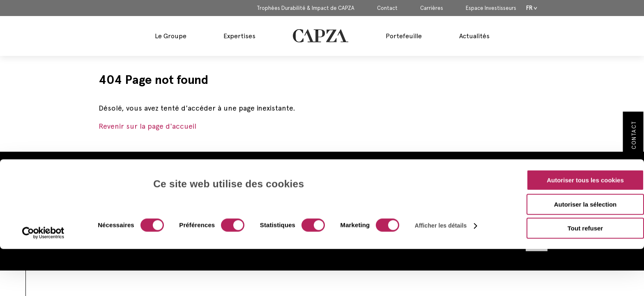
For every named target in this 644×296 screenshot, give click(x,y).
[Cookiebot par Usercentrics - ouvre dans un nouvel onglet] (43, 190)
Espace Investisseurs (491, 8)
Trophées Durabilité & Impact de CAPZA (306, 8)
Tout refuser (585, 186)
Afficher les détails (441, 183)
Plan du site (437, 235)
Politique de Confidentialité (458, 210)
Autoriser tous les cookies (585, 138)
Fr (529, 8)
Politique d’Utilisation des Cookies (467, 223)
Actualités (474, 36)
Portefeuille (404, 36)
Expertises (239, 36)
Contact (387, 8)
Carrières (432, 8)
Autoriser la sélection (585, 162)
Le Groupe (171, 36)
